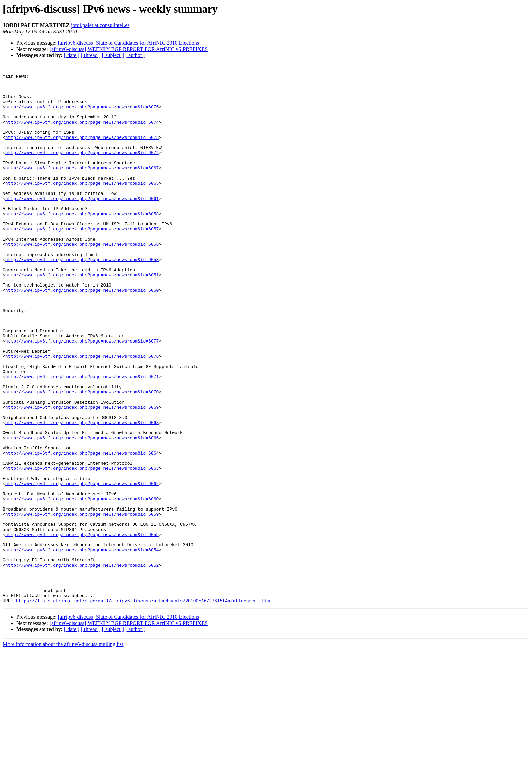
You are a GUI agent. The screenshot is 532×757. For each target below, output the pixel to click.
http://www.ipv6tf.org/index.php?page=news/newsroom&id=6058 (82, 243)
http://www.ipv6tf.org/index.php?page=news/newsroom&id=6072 (82, 170)
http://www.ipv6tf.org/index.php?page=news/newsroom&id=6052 (82, 665)
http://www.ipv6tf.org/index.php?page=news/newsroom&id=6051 (82, 316)
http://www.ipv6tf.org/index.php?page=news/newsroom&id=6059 (82, 604)
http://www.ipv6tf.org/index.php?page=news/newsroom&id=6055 (82, 628)
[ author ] (135, 55)
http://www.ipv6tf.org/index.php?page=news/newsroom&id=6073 (82, 151)
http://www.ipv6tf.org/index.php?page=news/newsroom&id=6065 (82, 206)
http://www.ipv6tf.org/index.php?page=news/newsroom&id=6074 (82, 133)
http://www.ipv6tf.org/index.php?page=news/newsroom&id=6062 (82, 567)
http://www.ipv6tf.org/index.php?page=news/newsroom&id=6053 (82, 298)
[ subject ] (113, 55)
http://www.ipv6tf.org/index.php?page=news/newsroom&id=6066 (82, 512)
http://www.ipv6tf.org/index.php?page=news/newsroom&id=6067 (82, 188)
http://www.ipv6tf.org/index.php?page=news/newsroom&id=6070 (82, 457)
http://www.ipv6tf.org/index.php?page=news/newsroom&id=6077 (82, 396)
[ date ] (72, 55)
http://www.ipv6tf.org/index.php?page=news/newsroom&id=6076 (82, 414)
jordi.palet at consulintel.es (100, 25)
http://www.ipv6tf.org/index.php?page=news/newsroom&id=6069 (82, 475)
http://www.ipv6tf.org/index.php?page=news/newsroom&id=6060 (82, 585)
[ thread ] (91, 55)
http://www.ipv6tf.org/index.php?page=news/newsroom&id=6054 (82, 646)
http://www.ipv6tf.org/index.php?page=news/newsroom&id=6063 (82, 549)
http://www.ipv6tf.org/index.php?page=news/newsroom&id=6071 (82, 439)
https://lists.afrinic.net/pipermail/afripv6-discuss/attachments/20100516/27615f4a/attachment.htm (143, 707)
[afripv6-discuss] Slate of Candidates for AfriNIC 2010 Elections (129, 43)
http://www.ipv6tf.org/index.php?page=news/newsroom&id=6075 (82, 115)
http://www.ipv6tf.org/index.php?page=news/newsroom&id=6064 (82, 530)
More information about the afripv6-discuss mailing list (63, 751)
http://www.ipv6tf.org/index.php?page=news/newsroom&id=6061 (82, 225)
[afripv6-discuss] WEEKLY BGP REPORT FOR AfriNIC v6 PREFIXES (129, 49)
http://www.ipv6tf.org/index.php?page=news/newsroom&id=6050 (82, 335)
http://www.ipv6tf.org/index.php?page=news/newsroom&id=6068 (82, 494)
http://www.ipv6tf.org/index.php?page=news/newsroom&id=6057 (82, 261)
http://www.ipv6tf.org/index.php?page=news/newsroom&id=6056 (82, 280)
